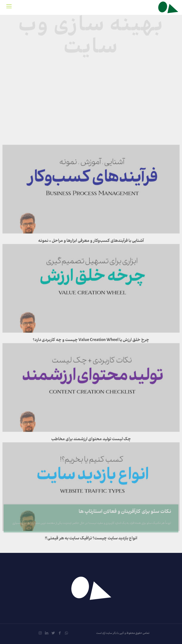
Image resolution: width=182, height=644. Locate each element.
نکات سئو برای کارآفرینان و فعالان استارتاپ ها (125, 518)
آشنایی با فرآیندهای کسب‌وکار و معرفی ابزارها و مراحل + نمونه (91, 216)
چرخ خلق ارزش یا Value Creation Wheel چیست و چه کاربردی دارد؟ (91, 315)
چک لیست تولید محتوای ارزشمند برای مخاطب (91, 414)
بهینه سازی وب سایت (91, 36)
